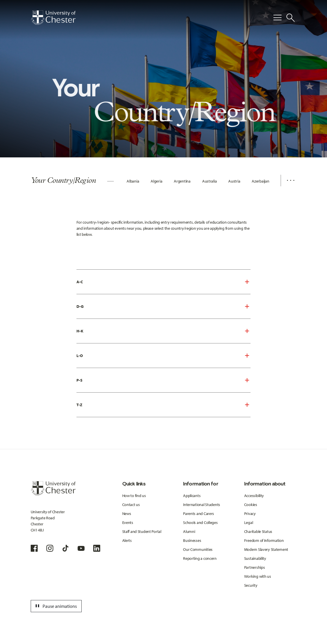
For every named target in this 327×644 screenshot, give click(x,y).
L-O (80, 356)
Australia (209, 181)
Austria (234, 181)
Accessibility (254, 496)
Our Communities (198, 549)
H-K (80, 331)
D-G (80, 306)
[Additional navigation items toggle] (288, 181)
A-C (80, 282)
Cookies (251, 505)
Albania (133, 181)
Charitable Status (258, 531)
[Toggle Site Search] (291, 18)
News (127, 514)
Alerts (127, 540)
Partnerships (255, 567)
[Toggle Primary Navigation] (277, 18)
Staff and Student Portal (142, 531)
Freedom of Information (264, 540)
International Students (202, 505)
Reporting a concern (200, 558)
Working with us (258, 576)
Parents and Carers (199, 514)
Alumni (189, 531)
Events (128, 522)
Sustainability (255, 558)
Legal (249, 522)
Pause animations (55, 606)
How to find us (134, 496)
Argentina (182, 181)
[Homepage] (53, 18)
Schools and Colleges (200, 522)
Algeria (156, 181)
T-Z (79, 405)
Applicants (192, 496)
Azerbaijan (260, 181)
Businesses (192, 540)
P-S (80, 380)
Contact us (131, 505)
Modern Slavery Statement (266, 549)
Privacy (250, 514)
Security (251, 585)
